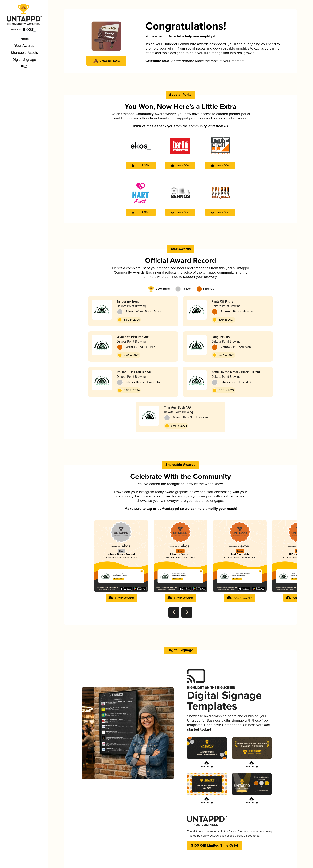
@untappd (170, 511)
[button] (141, 169)
